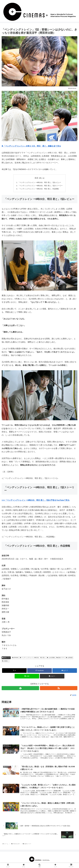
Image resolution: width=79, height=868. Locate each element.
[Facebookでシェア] (39, 671)
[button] (52, 677)
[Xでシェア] (14, 671)
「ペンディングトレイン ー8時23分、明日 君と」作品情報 (38, 189)
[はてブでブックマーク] (65, 671)
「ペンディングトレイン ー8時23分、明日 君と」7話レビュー (40, 183)
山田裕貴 (69, 658)
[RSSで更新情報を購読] (59, 689)
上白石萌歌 (51, 658)
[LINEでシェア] (27, 677)
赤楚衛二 (6, 662)
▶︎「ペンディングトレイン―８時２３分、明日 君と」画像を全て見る (31, 146)
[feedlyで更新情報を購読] (20, 689)
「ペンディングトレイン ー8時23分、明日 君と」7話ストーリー (40, 186)
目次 (37, 178)
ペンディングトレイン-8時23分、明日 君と (33, 658)
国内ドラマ (6, 658)
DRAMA (15, 658)
